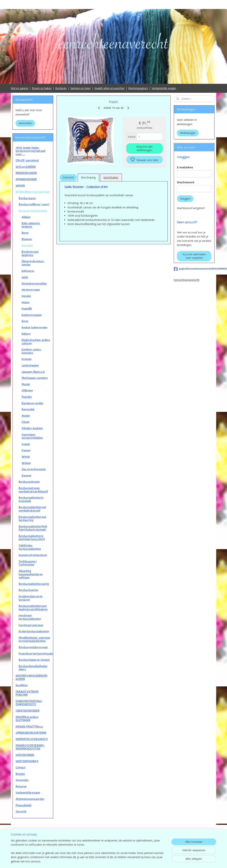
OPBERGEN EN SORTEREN (31, 733)
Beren (25, 233)
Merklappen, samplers (35, 378)
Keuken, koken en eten (35, 327)
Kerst (25, 321)
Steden (26, 416)
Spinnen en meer (81, 88)
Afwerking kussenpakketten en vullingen (31, 574)
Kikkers (26, 334)
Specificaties (111, 177)
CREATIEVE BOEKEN (28, 711)
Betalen (20, 774)
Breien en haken (42, 88)
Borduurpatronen (29, 482)
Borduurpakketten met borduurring (32, 519)
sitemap (130, 861)
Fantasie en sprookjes (34, 284)
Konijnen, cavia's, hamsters (31, 351)
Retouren (21, 786)
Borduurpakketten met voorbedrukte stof (32, 509)
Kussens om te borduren (33, 555)
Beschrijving (88, 177)
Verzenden (22, 780)
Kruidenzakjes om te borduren (31, 598)
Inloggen (185, 199)
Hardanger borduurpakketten (30, 617)
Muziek (26, 384)
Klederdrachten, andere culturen (36, 342)
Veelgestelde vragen (164, 88)
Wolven (26, 463)
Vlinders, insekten (32, 428)
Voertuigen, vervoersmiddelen (32, 436)
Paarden (27, 397)
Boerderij (27, 246)
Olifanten (27, 391)
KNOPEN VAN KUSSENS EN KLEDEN (31, 677)
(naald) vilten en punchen (109, 88)
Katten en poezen (32, 315)
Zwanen (27, 476)
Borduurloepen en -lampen (34, 660)
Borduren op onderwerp (33, 211)
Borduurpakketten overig (34, 584)
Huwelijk (27, 309)
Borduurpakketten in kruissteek (31, 499)
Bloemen (27, 239)
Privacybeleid (24, 805)
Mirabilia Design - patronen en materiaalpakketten (34, 639)
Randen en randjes (32, 403)
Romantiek (28, 409)
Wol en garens (20, 88)
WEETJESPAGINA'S (27, 761)
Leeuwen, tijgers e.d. (33, 372)
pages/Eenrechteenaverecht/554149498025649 (194, 269)
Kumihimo (22, 685)
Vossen (26, 450)
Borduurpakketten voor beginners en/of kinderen (33, 608)
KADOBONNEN (25, 755)
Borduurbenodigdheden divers (33, 668)
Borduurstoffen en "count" (34, 204)
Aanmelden (25, 123)
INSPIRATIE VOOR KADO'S (32, 739)
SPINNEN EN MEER (26, 179)
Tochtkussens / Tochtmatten (28, 563)
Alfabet (26, 217)
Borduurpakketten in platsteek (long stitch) (32, 538)
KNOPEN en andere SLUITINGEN (27, 719)
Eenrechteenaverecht (187, 280)
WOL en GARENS (26, 167)
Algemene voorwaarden (30, 799)
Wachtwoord (186, 182)
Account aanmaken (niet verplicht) (194, 256)
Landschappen (30, 365)
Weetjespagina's (138, 88)
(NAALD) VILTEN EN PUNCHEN (27, 693)
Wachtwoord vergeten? (191, 208)
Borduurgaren (27, 198)
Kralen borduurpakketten (34, 631)
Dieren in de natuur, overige (33, 263)
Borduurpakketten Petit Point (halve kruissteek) (33, 528)
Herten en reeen (31, 290)
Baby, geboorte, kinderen (31, 225)
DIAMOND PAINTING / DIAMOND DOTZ (29, 703)
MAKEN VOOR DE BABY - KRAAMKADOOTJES (30, 747)
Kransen (27, 359)
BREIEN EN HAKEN (26, 173)
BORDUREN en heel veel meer (33, 192)
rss (138, 861)
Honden (26, 296)
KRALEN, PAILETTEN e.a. (29, 727)
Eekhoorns (28, 271)
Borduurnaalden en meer (33, 647)
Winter (26, 457)
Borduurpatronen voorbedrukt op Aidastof (33, 490)
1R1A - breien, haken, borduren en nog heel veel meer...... (31, 151)
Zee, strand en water (34, 469)
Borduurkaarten (28, 590)
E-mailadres (185, 167)
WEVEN (20, 186)
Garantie (21, 812)
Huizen (26, 302)
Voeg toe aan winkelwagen (144, 148)
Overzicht (68, 177)
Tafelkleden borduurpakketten (30, 547)
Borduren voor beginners (30, 253)
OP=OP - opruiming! (27, 160)
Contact (21, 768)
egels (25, 277)
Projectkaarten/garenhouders (36, 654)
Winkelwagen (188, 133)
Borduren (61, 88)
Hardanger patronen (31, 625)
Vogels (26, 444)
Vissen (26, 422)
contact (114, 846)
